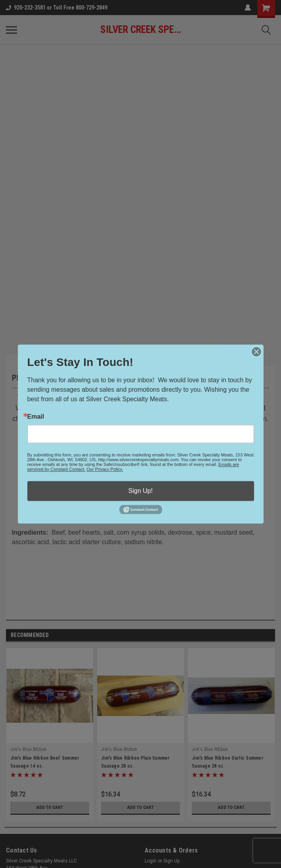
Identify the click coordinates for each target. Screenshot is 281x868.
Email (36, 417)
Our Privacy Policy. (105, 469)
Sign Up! (140, 491)
